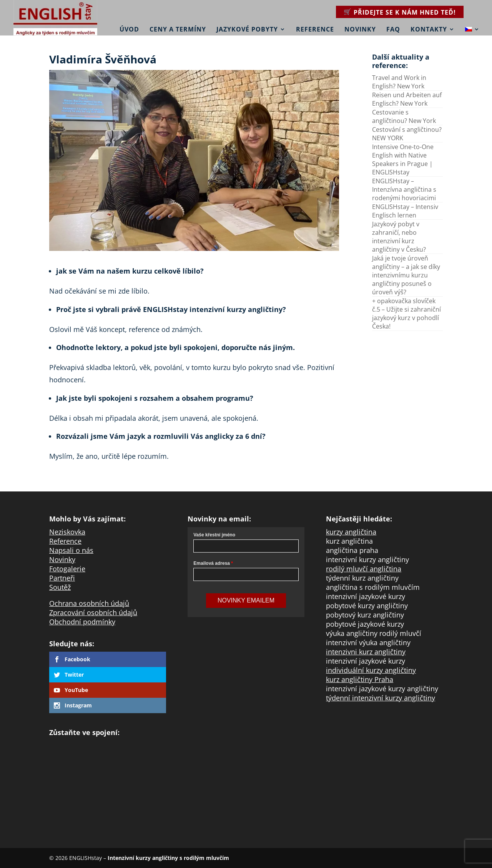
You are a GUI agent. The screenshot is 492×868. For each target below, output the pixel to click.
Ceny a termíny (178, 30)
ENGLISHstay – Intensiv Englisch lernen (405, 211)
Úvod (129, 30)
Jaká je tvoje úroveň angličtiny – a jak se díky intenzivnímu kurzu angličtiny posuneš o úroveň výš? (406, 275)
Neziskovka (67, 532)
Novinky (360, 30)
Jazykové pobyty (247, 30)
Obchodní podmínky (82, 622)
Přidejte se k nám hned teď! (405, 12)
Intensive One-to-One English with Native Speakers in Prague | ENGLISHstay (403, 159)
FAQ (393, 30)
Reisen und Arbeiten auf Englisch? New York (407, 99)
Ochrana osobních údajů (89, 603)
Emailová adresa (212, 563)
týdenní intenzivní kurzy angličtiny (381, 698)
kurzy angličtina (351, 532)
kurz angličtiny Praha (360, 679)
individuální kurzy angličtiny (371, 670)
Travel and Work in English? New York (399, 82)
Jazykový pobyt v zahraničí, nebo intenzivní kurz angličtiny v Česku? (399, 237)
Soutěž (60, 587)
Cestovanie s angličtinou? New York (404, 116)
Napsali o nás (71, 550)
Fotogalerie (67, 569)
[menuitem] (472, 24)
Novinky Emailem (246, 600)
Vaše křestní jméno (214, 535)
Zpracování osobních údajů (93, 612)
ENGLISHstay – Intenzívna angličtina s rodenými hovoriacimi (404, 189)
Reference (315, 30)
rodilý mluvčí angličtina (364, 569)
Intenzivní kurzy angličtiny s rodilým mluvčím (168, 858)
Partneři (62, 578)
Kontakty (429, 30)
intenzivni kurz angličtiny (366, 652)
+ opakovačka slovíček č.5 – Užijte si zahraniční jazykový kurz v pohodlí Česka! (406, 314)
